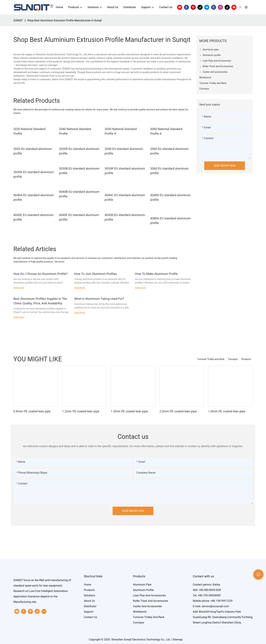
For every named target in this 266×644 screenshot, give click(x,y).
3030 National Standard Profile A (121, 131)
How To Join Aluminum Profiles (95, 274)
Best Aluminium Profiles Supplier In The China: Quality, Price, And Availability (40, 301)
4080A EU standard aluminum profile (170, 221)
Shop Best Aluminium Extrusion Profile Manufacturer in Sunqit (65, 20)
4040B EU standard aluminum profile (79, 194)
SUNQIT (18, 20)
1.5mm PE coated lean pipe (129, 411)
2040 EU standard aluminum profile (124, 151)
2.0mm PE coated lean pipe (178, 411)
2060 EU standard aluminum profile (169, 151)
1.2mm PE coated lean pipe (81, 411)
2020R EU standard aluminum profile (79, 151)
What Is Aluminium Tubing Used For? (99, 299)
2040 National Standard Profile (75, 131)
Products (246, 359)
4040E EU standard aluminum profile (34, 217)
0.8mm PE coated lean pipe (32, 411)
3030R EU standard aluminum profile (125, 171)
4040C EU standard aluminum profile (125, 197)
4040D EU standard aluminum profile (170, 197)
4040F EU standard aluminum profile (79, 217)
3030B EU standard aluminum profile (79, 171)
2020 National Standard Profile (29, 131)
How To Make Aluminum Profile (156, 274)
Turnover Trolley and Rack (211, 359)
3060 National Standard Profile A (166, 131)
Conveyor (233, 359)
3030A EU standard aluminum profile (34, 174)
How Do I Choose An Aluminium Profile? (40, 274)
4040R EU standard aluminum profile (125, 217)
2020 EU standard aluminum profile (33, 151)
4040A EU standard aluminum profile (34, 197)
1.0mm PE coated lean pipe (227, 411)
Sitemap (178, 640)
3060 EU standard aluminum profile (169, 171)
